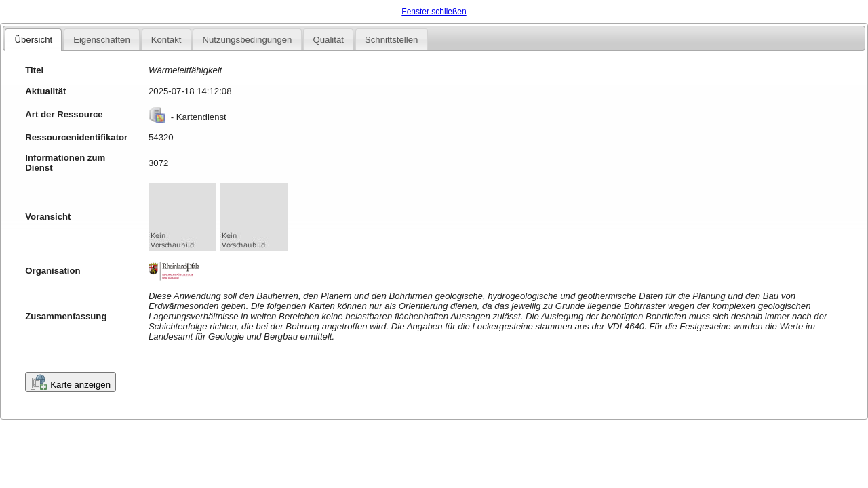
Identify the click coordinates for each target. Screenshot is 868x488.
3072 (158, 163)
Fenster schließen (434, 12)
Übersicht (33, 40)
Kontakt (166, 40)
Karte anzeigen (71, 382)
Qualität (328, 40)
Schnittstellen (391, 40)
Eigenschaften (102, 40)
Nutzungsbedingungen (247, 40)
